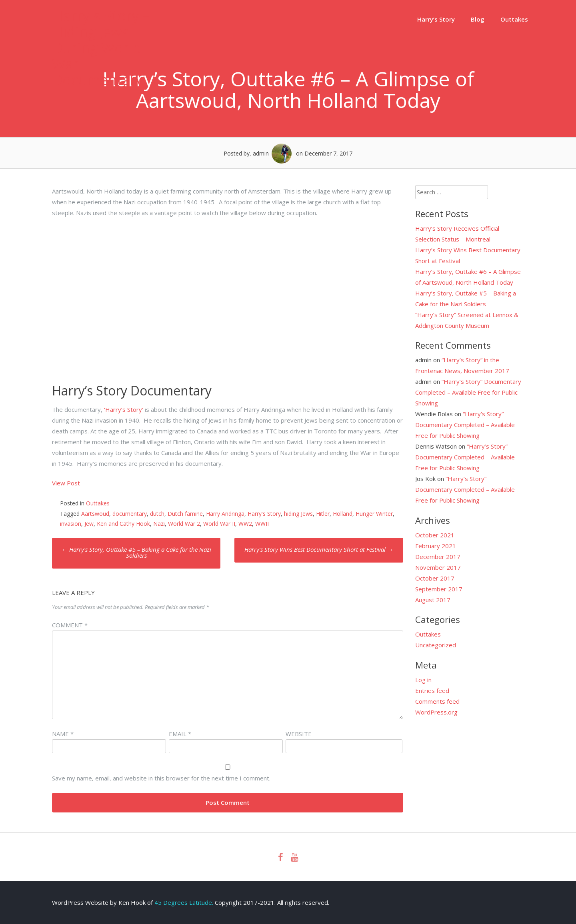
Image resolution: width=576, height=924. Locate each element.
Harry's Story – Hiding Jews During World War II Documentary (101, 48)
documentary (130, 514)
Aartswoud (95, 514)
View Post (66, 483)
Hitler (323, 514)
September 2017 (439, 589)
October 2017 (435, 578)
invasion (71, 524)
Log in (423, 680)
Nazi (159, 524)
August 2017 (433, 600)
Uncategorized (436, 645)
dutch (157, 514)
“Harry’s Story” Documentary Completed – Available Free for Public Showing (468, 392)
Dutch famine (185, 514)
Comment (70, 625)
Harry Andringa (225, 514)
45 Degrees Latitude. (184, 902)
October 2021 (435, 535)
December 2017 (438, 557)
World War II (219, 524)
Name (63, 734)
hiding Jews (298, 514)
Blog (478, 19)
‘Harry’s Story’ (123, 409)
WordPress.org (436, 712)
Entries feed (432, 691)
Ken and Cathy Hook (123, 524)
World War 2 (184, 524)
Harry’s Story (436, 19)
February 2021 (436, 546)
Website (299, 734)
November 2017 (438, 567)
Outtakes (514, 19)
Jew (89, 524)
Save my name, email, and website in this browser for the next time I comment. (161, 778)
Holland (343, 514)
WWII (262, 524)
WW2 (245, 524)
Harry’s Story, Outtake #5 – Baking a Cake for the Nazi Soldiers (136, 552)
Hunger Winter (374, 514)
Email (180, 734)
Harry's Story (264, 514)
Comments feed (437, 701)
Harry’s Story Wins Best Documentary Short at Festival (319, 549)
